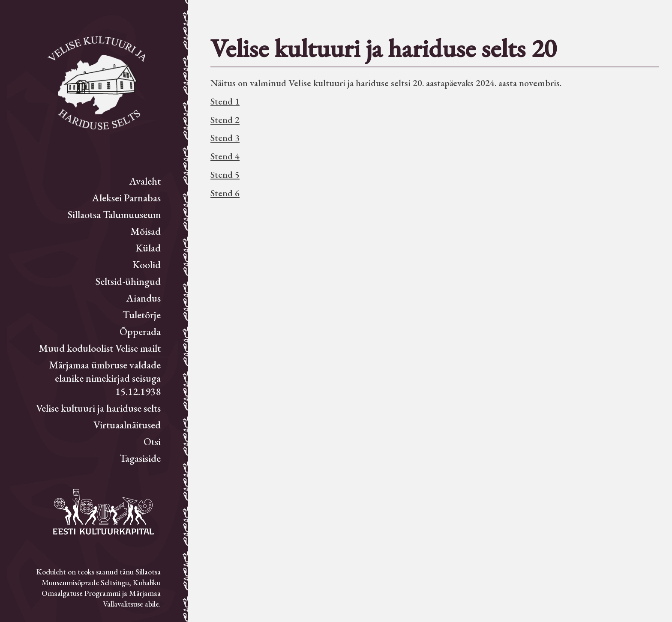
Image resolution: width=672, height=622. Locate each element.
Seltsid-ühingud (128, 281)
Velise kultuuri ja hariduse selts (98, 408)
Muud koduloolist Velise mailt (100, 348)
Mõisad (145, 231)
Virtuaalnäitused (127, 425)
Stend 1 (225, 101)
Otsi (152, 441)
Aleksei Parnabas (126, 198)
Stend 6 (225, 193)
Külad (148, 248)
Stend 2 (225, 120)
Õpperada (140, 331)
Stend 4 (225, 156)
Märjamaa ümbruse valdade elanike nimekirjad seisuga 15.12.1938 (105, 378)
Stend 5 (225, 175)
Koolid (147, 265)
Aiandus (144, 298)
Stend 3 (225, 138)
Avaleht (145, 181)
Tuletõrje (142, 315)
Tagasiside (140, 458)
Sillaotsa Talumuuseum (114, 214)
